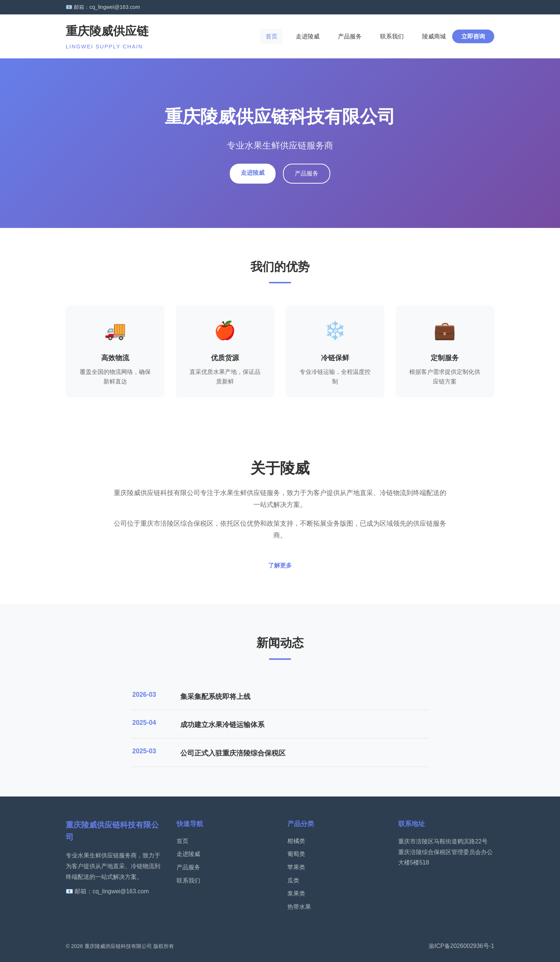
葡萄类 (296, 854)
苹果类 (296, 867)
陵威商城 (434, 36)
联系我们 (392, 36)
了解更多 (280, 565)
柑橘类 (296, 841)
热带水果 (299, 907)
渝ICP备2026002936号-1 (461, 946)
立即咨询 (473, 36)
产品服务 (350, 36)
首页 (272, 36)
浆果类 (296, 893)
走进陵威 (308, 36)
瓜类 (293, 881)
